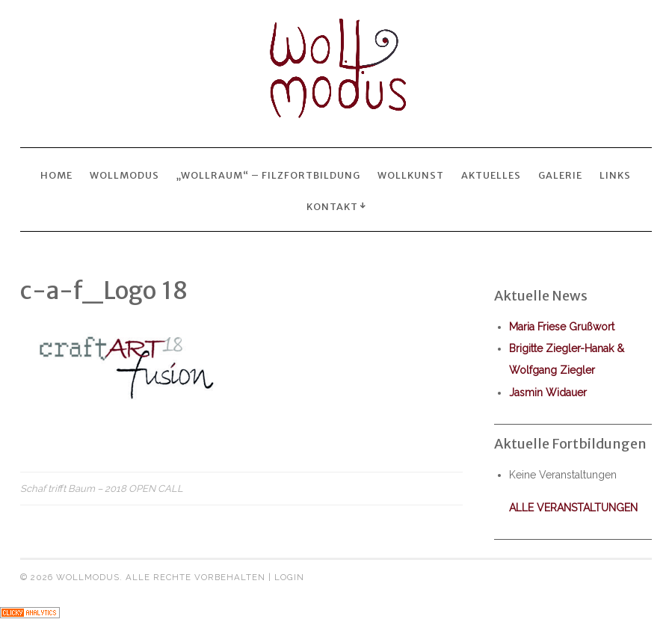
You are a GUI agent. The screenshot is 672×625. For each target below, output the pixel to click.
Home (56, 175)
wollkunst (411, 175)
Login (289, 577)
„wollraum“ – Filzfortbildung (268, 175)
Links (615, 175)
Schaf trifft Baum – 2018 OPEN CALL (102, 489)
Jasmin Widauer (548, 392)
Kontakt (332, 206)
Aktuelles (491, 175)
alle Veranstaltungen (573, 508)
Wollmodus (124, 175)
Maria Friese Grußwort (562, 327)
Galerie (560, 175)
